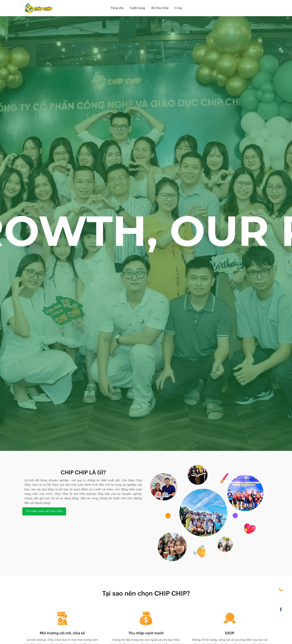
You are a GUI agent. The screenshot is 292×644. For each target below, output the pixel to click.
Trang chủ (117, 8)
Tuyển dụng (137, 8)
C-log (178, 8)
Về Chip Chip (160, 8)
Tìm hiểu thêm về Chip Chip (44, 511)
